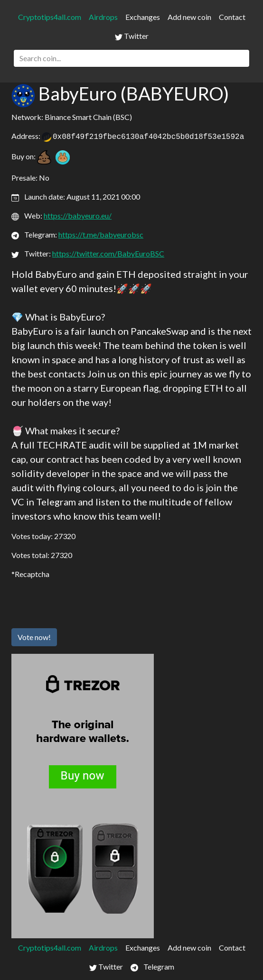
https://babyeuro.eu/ (78, 215)
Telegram (152, 967)
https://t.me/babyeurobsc (101, 234)
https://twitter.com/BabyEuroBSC (108, 253)
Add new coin (189, 17)
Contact (232, 17)
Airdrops (103, 17)
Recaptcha (32, 574)
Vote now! (34, 637)
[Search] (131, 58)
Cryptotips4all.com (50, 17)
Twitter (132, 36)
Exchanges (143, 17)
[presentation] (84, 602)
